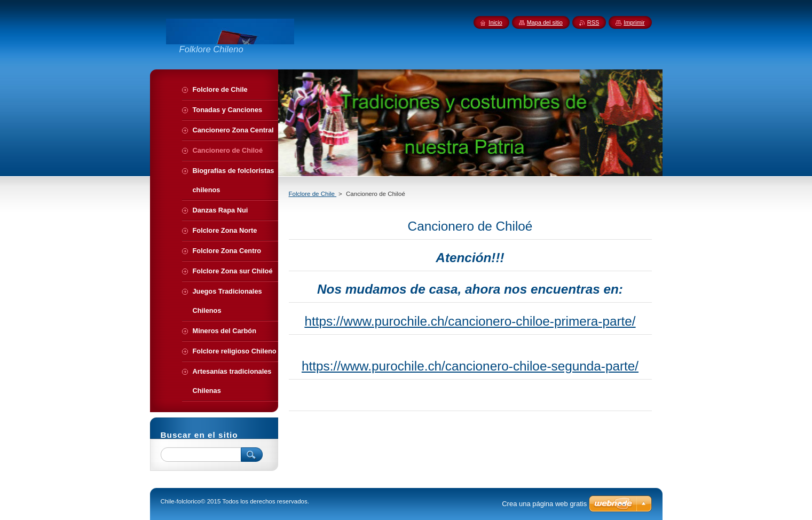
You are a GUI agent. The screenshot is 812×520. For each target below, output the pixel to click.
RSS (593, 22)
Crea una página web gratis (544, 504)
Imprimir (634, 22)
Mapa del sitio (545, 22)
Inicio (495, 22)
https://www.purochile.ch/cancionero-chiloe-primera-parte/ (470, 321)
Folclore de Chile (313, 194)
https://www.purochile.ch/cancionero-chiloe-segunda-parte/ (470, 366)
